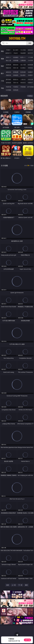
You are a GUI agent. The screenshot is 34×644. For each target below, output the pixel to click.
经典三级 (16, 68)
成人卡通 (23, 65)
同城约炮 (8, 87)
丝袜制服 (16, 60)
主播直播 (23, 60)
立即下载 (27, 640)
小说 (2, 81)
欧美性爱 (30, 65)
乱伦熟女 (23, 68)
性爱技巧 (30, 83)
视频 (2, 59)
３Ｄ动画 (30, 57)
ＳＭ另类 (30, 60)
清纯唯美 (16, 75)
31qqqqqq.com (17, 38)
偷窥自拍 (8, 72)
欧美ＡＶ (23, 57)
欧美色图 (23, 72)
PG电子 (8, 50)
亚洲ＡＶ (8, 57)
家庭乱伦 (16, 79)
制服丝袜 (8, 68)
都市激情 (8, 79)
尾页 (26, 585)
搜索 (30, 43)
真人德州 (16, 50)
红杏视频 (8, 90)
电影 (2, 66)
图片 (2, 73)
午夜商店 (16, 87)
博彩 (2, 51)
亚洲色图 (16, 72)
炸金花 (16, 53)
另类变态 (30, 68)
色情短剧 (16, 90)
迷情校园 (8, 83)
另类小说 (16, 83)
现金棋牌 (23, 53)
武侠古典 (30, 79)
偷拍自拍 (16, 65)
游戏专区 (30, 50)
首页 (8, 585)
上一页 (14, 585)
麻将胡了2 (8, 53)
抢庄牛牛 (30, 53)
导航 (2, 88)
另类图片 (30, 75)
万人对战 (23, 50)
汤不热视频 (30, 87)
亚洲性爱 (8, 65)
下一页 (20, 585)
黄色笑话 (23, 83)
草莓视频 (23, 87)
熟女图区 (23, 75)
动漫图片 (30, 72)
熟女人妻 (8, 60)
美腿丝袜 (8, 75)
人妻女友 (23, 79)
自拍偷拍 (16, 57)
